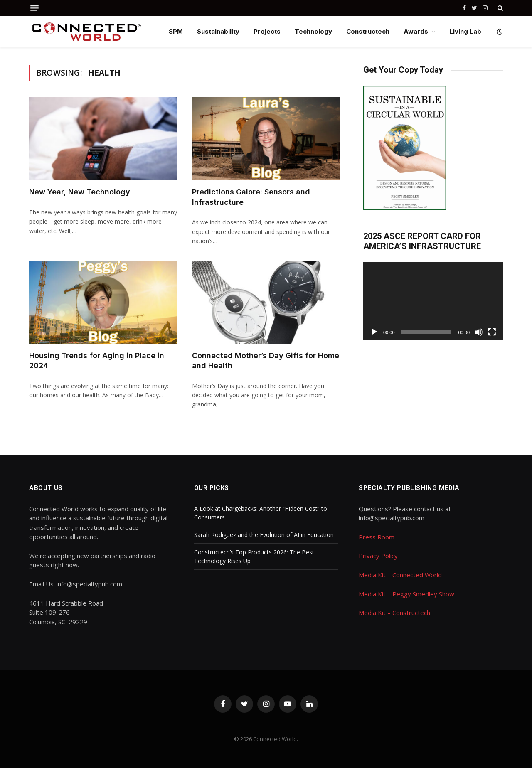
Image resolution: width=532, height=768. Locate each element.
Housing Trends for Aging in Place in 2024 (97, 361)
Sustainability (218, 31)
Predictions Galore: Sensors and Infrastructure (251, 197)
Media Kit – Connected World (400, 575)
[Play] (374, 332)
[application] (433, 301)
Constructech (368, 31)
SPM (176, 31)
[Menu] (34, 8)
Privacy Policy (378, 556)
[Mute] (479, 332)
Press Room (377, 537)
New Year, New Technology (80, 192)
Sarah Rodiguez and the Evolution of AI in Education (264, 535)
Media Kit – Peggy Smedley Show (406, 594)
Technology (313, 31)
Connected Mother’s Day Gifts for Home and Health (266, 361)
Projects (267, 31)
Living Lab (465, 31)
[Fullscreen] (492, 332)
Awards (416, 31)
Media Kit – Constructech (394, 613)
